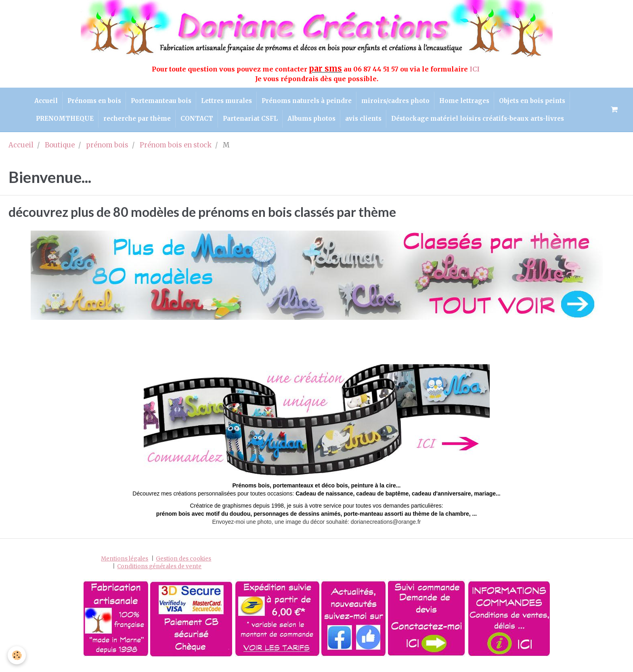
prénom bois (107, 151)
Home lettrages (471, 102)
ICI (475, 69)
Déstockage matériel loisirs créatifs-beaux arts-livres (486, 123)
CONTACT (194, 123)
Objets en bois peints (542, 102)
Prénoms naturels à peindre (308, 102)
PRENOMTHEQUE (56, 123)
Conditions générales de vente (159, 572)
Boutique (60, 151)
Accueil (36, 102)
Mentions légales (125, 564)
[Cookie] (17, 655)
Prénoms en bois (87, 102)
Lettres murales (225, 102)
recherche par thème (131, 123)
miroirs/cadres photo (399, 102)
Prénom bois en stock (176, 151)
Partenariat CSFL (250, 123)
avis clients (369, 123)
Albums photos (314, 123)
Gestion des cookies (183, 564)
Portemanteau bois (157, 102)
